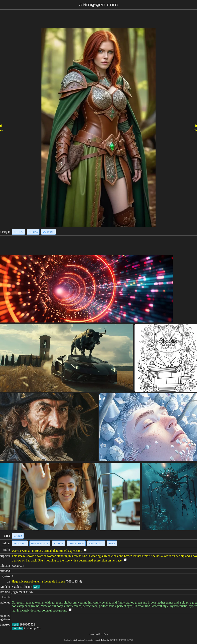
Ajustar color (96, 543)
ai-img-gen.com (99, 5)
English (67, 640)
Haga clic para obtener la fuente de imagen (38, 581)
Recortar (59, 543)
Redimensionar (40, 543)
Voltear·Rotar (76, 543)
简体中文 (114, 640)
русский (97, 640)
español (74, 640)
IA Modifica (20, 543)
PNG (18, 232)
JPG (33, 232)
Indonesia (105, 640)
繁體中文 (122, 640)
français (90, 640)
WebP (48, 232)
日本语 (130, 640)
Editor (112, 543)
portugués (81, 640)
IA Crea (18, 536)
